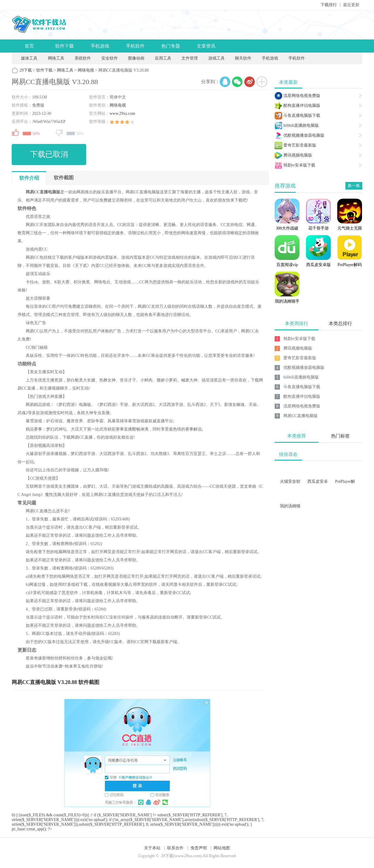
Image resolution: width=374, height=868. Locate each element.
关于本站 (152, 848)
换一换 (354, 186)
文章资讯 (206, 46)
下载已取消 (49, 154)
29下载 (26, 70)
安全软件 (110, 58)
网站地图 (222, 848)
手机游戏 (100, 46)
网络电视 (86, 70)
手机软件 (135, 46)
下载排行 (329, 5)
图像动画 (136, 58)
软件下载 (65, 46)
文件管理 (190, 58)
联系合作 (175, 848)
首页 (29, 46)
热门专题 (171, 46)
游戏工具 (217, 58)
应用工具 (163, 58)
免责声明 (199, 848)
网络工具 (56, 58)
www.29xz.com (122, 113)
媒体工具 (29, 58)
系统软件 (83, 58)
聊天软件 (243, 58)
